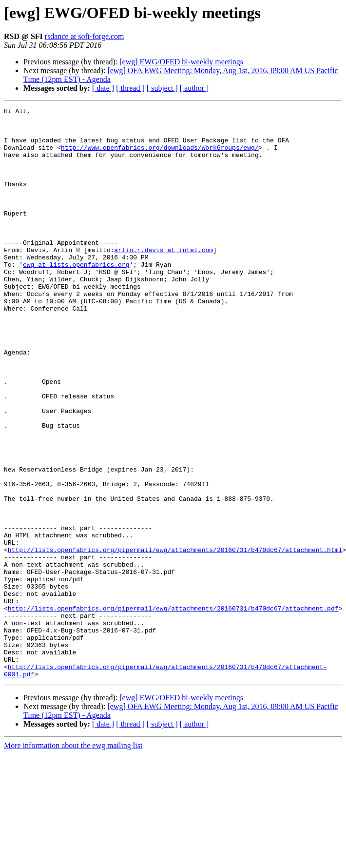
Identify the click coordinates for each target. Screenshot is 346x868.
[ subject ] (162, 88)
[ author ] (194, 88)
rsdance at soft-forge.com (85, 36)
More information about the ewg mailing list (73, 859)
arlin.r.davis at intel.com (163, 279)
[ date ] (103, 88)
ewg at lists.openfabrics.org (76, 296)
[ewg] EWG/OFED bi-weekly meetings (181, 62)
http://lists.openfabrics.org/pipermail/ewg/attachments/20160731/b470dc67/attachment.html (175, 639)
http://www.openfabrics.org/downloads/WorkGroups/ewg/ (160, 156)
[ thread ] (130, 88)
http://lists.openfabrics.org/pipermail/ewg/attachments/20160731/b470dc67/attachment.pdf (173, 709)
